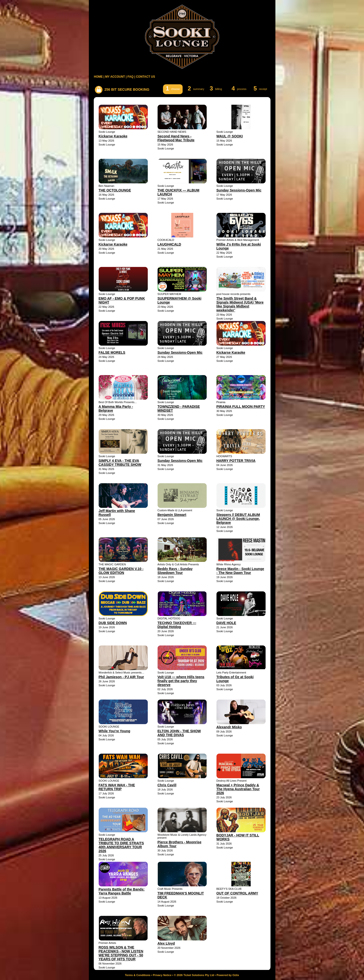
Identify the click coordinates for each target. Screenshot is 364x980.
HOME (98, 77)
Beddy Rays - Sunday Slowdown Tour (175, 571)
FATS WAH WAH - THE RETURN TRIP (117, 787)
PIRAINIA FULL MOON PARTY (241, 407)
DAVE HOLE (226, 623)
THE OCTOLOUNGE (115, 190)
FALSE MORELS (112, 352)
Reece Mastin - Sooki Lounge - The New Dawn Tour (240, 571)
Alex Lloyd (166, 943)
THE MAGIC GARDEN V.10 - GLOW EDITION (121, 571)
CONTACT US (146, 77)
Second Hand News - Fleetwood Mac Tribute (176, 138)
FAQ (130, 77)
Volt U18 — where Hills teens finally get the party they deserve (181, 681)
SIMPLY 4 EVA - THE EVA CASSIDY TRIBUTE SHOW (120, 463)
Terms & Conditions (138, 975)
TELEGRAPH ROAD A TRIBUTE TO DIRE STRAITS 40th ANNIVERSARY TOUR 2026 (121, 845)
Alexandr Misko (229, 727)
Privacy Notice (162, 975)
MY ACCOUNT (115, 77)
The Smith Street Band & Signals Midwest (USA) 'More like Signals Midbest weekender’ (240, 304)
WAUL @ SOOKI (230, 136)
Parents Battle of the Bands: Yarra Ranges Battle (122, 891)
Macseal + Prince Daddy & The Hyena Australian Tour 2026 (238, 789)
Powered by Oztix (228, 975)
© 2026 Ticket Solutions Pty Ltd (194, 975)
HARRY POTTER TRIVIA (236, 461)
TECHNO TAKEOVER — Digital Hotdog (177, 625)
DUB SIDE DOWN (113, 623)
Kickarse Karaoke (113, 136)
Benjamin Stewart (172, 515)
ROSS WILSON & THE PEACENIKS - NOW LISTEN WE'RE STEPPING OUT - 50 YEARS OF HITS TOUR (121, 953)
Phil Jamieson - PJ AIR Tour (121, 677)
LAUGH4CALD (169, 244)
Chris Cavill (167, 785)
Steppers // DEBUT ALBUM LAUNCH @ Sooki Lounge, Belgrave (238, 519)
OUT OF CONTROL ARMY (237, 893)
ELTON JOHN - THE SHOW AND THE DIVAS (179, 733)
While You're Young (115, 731)
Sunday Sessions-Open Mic (239, 190)
